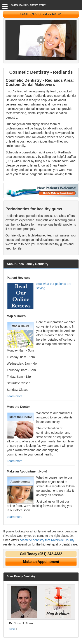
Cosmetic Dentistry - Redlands (41, 72)
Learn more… (16, 396)
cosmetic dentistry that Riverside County (47, 540)
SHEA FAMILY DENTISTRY (28, 5)
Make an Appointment (41, 562)
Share (12, 629)
